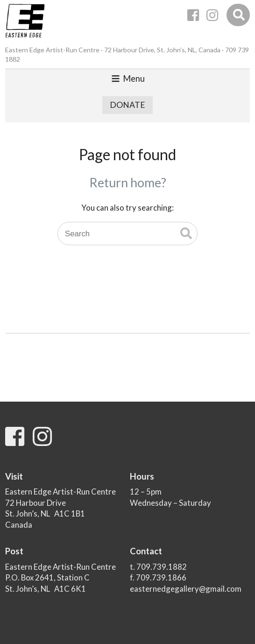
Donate (127, 105)
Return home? (128, 182)
